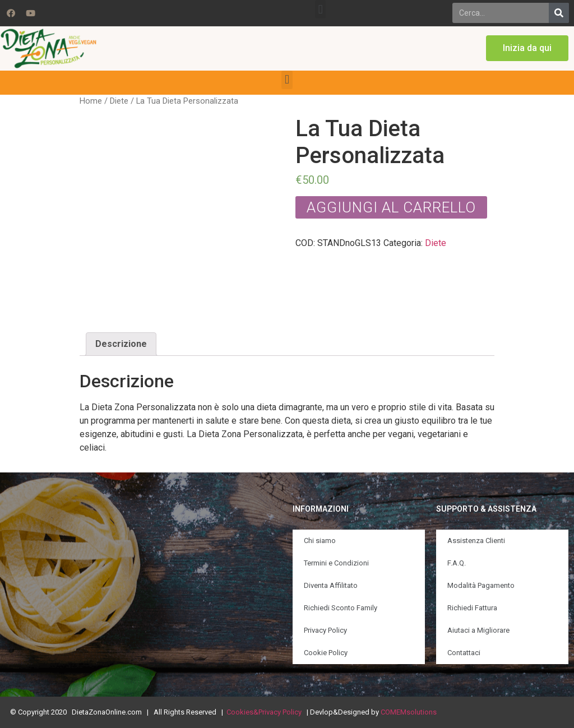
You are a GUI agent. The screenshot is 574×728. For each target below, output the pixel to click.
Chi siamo (320, 541)
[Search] (559, 13)
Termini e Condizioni (336, 563)
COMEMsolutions (409, 712)
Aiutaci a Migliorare (478, 630)
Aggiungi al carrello (391, 207)
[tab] (121, 344)
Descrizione (121, 344)
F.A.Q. (457, 563)
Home (91, 101)
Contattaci (464, 653)
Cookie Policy (326, 653)
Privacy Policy (325, 630)
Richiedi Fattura (472, 608)
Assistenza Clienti (476, 541)
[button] (320, 9)
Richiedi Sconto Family (341, 608)
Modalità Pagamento (481, 585)
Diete (119, 101)
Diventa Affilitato (331, 585)
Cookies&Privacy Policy (264, 712)
